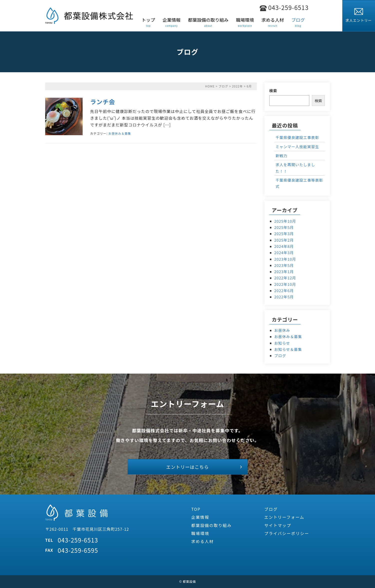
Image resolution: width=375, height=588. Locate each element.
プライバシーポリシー (287, 533)
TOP (196, 509)
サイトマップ (278, 525)
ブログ (223, 86)
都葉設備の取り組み (211, 525)
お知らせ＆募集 (288, 349)
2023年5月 (284, 265)
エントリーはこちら (188, 467)
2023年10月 (285, 259)
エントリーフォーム (284, 517)
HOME (210, 86)
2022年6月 (284, 291)
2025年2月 (284, 240)
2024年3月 (284, 253)
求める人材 (202, 541)
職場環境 (200, 533)
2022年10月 (285, 284)
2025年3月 (284, 234)
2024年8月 (284, 246)
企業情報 (200, 517)
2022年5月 (284, 297)
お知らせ (282, 343)
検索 (273, 91)
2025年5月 (284, 227)
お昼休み (282, 330)
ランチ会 (103, 102)
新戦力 (282, 156)
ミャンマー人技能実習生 (297, 147)
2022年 (237, 86)
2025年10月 (285, 221)
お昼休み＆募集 (120, 133)
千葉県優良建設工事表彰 (297, 137)
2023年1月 (284, 272)
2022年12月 (285, 278)
